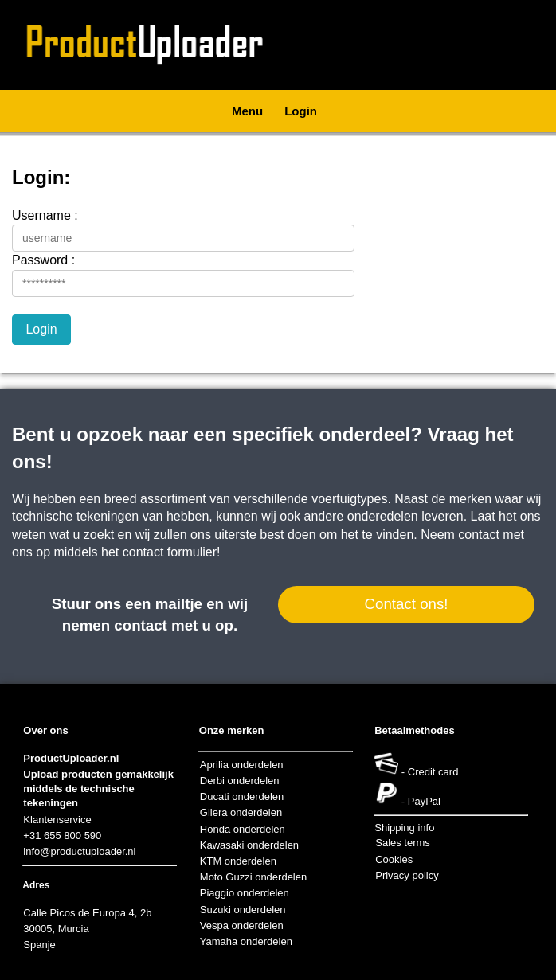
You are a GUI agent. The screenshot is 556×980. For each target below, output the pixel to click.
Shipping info (404, 828)
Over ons (45, 730)
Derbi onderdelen (240, 781)
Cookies (394, 859)
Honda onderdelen (243, 829)
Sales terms (403, 843)
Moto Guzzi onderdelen (253, 877)
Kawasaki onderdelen (249, 845)
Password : (43, 260)
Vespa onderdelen (242, 925)
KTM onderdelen (238, 861)
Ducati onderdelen (242, 796)
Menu (247, 111)
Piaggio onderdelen (245, 893)
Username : (45, 215)
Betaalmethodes (414, 730)
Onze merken (232, 730)
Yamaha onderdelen (246, 941)
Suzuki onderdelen (243, 910)
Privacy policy (407, 875)
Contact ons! (406, 604)
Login (301, 111)
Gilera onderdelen (241, 812)
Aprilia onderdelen (242, 765)
